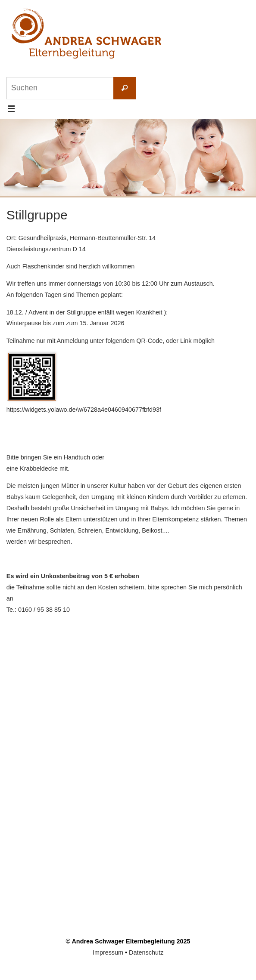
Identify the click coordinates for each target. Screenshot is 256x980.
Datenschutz (146, 952)
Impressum (108, 952)
